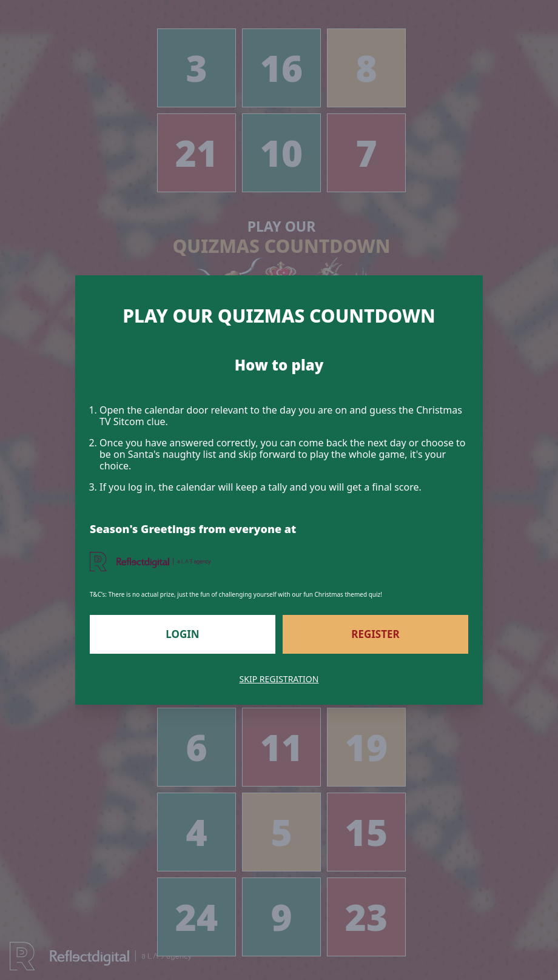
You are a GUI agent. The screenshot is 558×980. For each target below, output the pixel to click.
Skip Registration (279, 679)
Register (375, 634)
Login (182, 634)
